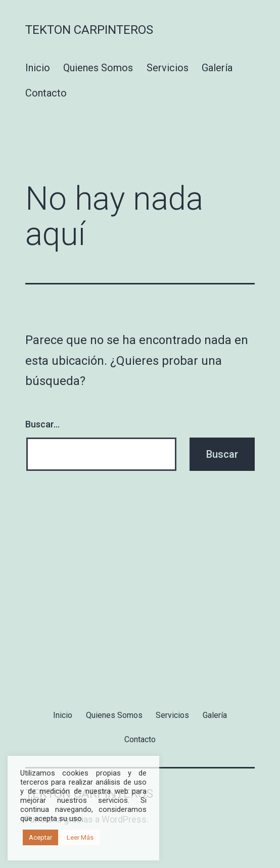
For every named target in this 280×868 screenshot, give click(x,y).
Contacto (46, 93)
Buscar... (42, 424)
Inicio (38, 68)
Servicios (168, 68)
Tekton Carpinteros (89, 30)
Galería (217, 68)
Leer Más (80, 837)
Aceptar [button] (40, 837)
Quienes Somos (98, 68)
